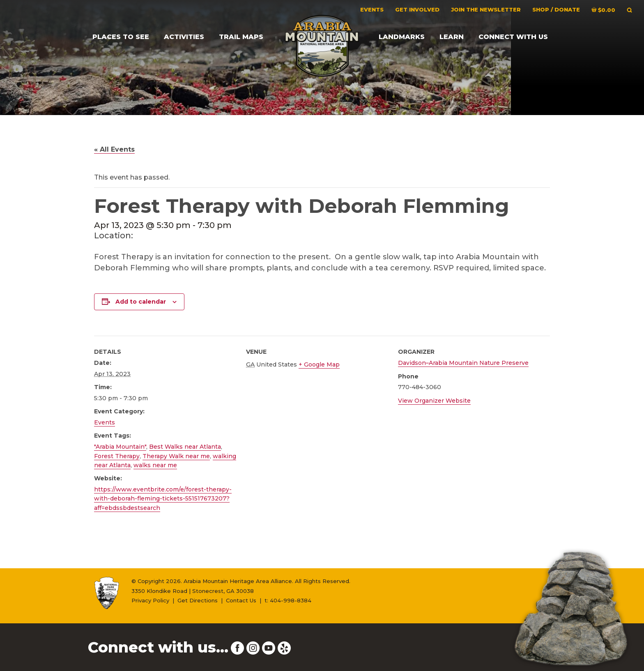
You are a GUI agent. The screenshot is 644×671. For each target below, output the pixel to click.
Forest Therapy (117, 456)
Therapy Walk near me (176, 456)
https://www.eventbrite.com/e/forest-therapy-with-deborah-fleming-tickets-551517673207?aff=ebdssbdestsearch (163, 499)
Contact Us (241, 600)
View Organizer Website (434, 401)
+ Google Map (319, 364)
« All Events (114, 149)
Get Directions (198, 600)
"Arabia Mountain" (120, 447)
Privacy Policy (150, 600)
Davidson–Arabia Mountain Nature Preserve (463, 363)
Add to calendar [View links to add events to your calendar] (141, 302)
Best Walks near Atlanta (185, 447)
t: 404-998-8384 (288, 600)
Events (105, 422)
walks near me (155, 465)
